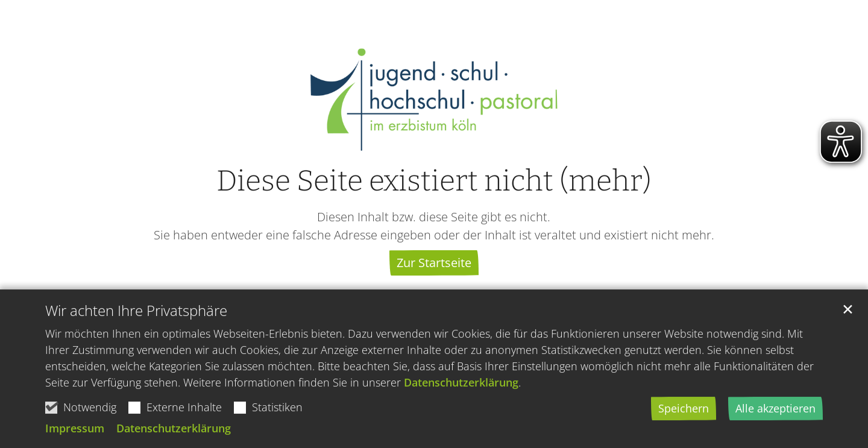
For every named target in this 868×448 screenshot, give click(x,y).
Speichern (684, 413)
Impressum (75, 433)
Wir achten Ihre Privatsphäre (136, 315)
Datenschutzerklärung (461, 387)
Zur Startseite (434, 263)
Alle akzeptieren (775, 413)
